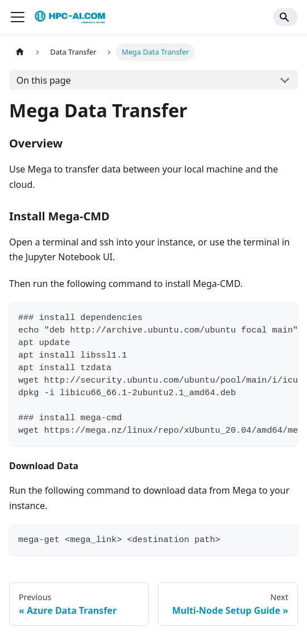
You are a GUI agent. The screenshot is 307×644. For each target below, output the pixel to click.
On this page (44, 80)
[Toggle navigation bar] (18, 17)
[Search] (285, 17)
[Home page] (20, 52)
